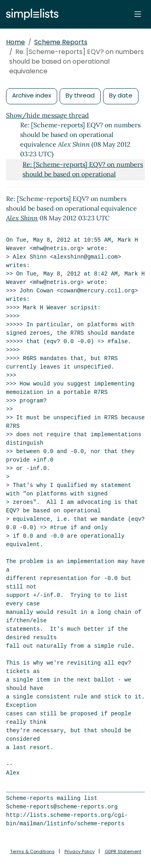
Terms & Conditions (32, 851)
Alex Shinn (22, 218)
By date (121, 95)
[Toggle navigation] (138, 14)
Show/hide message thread (48, 115)
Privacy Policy (80, 851)
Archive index (32, 95)
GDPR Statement (123, 851)
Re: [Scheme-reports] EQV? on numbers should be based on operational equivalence (83, 174)
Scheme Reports (61, 42)
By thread (80, 95)
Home (16, 42)
